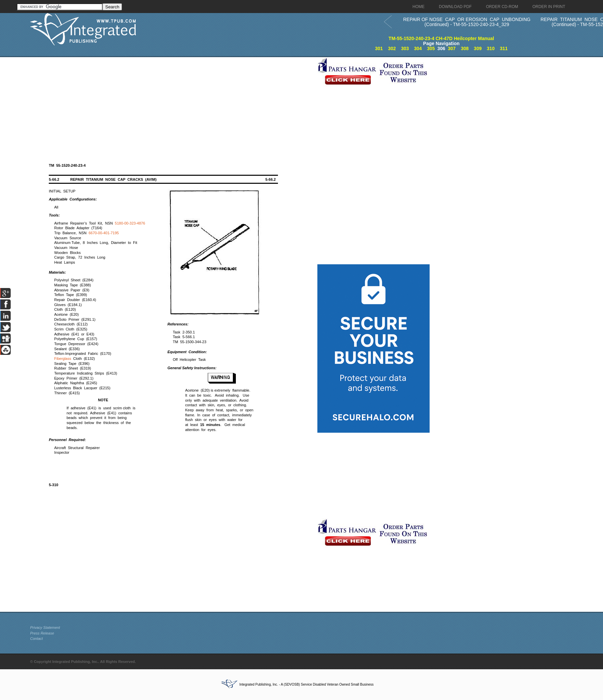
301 (379, 48)
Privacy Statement (45, 627)
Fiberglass (63, 359)
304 (418, 48)
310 (491, 48)
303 (405, 48)
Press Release (42, 633)
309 (478, 48)
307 (452, 48)
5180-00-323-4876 (130, 223)
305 (431, 48)
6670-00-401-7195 (104, 233)
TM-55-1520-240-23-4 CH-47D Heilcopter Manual (441, 38)
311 (504, 48)
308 (465, 48)
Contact (36, 639)
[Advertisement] (172, 104)
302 (392, 48)
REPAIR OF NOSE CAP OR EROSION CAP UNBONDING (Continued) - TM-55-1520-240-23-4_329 (467, 22)
